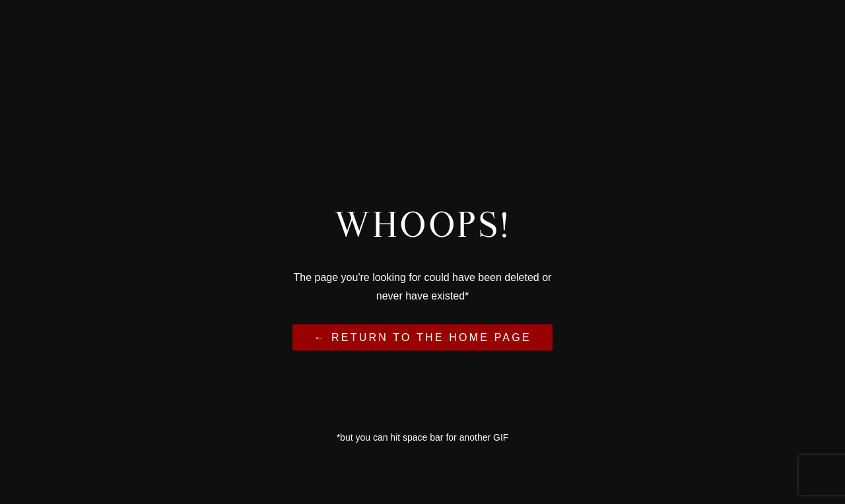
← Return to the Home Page (422, 337)
